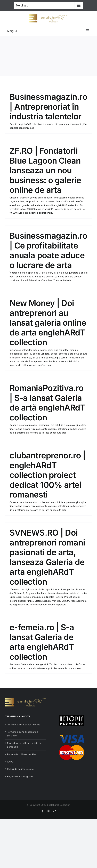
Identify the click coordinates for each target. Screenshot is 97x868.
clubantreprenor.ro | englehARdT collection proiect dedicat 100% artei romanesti (48, 475)
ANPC (10, 762)
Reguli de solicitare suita (20, 769)
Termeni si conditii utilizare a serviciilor (23, 734)
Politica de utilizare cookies (22, 754)
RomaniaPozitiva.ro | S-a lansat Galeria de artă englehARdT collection (47, 403)
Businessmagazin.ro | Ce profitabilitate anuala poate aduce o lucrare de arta (48, 250)
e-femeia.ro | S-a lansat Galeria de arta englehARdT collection (42, 642)
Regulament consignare (20, 776)
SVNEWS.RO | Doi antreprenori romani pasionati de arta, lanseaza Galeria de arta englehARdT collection (47, 557)
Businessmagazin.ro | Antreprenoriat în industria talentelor (48, 107)
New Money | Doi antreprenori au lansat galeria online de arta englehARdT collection (48, 323)
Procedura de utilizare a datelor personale (24, 745)
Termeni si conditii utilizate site (24, 725)
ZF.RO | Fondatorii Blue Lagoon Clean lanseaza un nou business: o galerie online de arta (45, 170)
